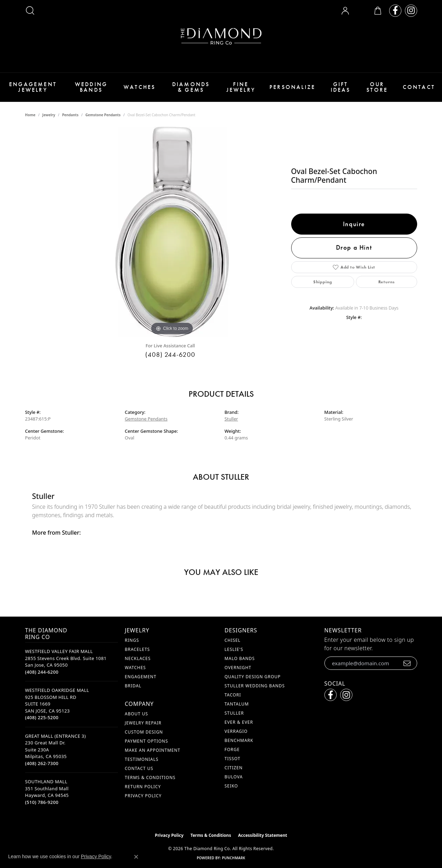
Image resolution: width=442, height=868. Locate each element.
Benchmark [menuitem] (239, 740)
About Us (136, 714)
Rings (132, 640)
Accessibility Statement (262, 835)
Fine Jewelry (241, 87)
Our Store (377, 87)
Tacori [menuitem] (233, 695)
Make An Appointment (153, 750)
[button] (30, 11)
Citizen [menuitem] (234, 768)
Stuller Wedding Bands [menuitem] (255, 686)
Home (30, 115)
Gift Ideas (341, 87)
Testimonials (142, 759)
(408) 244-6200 (170, 355)
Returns (387, 282)
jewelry (49, 115)
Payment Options (147, 741)
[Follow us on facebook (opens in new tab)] (395, 11)
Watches (139, 87)
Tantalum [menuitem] (237, 704)
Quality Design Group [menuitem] (253, 677)
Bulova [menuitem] (234, 777)
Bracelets (138, 649)
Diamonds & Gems (191, 87)
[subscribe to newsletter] (407, 663)
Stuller (231, 419)
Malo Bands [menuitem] (240, 658)
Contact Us (139, 768)
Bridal (133, 686)
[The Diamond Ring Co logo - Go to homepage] (221, 36)
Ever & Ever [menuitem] (239, 722)
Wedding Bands (91, 87)
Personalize (292, 87)
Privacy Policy (143, 796)
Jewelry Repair (143, 723)
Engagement (141, 677)
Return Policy (143, 787)
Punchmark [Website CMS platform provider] (234, 858)
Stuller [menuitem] (234, 713)
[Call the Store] (42, 672)
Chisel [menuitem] (233, 640)
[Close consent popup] (136, 857)
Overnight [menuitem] (238, 668)
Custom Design (144, 732)
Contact (419, 87)
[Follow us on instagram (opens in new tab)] (411, 11)
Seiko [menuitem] (231, 786)
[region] (172, 232)
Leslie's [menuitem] (234, 649)
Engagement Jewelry (33, 87)
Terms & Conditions (150, 777)
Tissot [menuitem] (233, 759)
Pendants (70, 115)
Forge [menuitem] (232, 749)
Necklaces (138, 658)
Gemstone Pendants (103, 115)
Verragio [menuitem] (236, 731)
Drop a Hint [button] (354, 247)
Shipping (323, 282)
